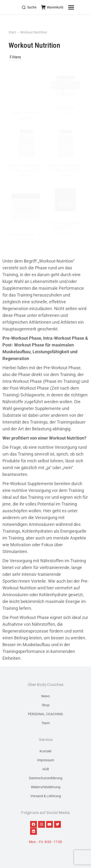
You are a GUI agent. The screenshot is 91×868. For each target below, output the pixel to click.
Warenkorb (52, 7)
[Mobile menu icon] (77, 7)
